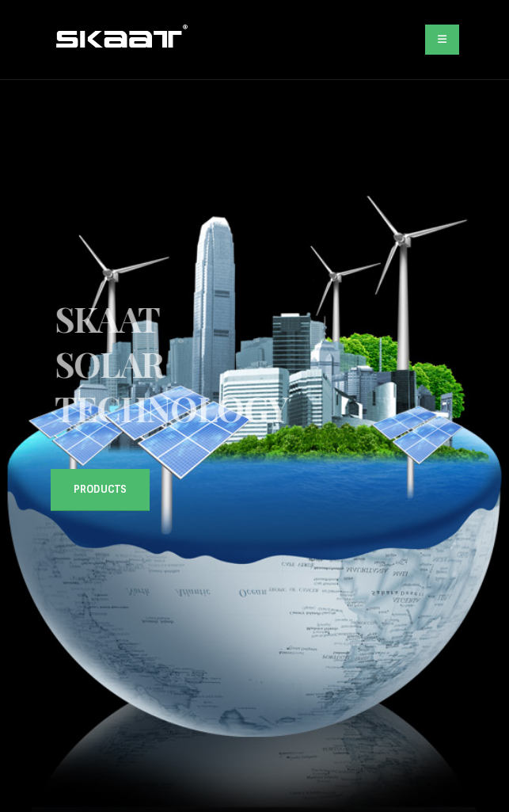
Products (100, 489)
